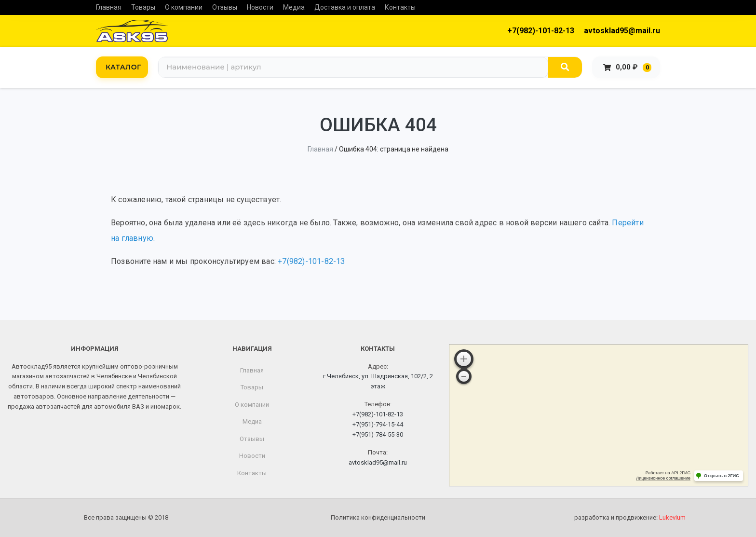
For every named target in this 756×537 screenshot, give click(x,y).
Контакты (400, 7)
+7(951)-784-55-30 (378, 434)
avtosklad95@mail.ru (622, 31)
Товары (143, 7)
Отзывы (225, 7)
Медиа (294, 7)
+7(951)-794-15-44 (378, 424)
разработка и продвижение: (630, 517)
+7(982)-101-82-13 (541, 31)
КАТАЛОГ (123, 67)
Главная (109, 7)
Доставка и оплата (345, 7)
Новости (260, 7)
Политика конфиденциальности (378, 517)
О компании (184, 7)
